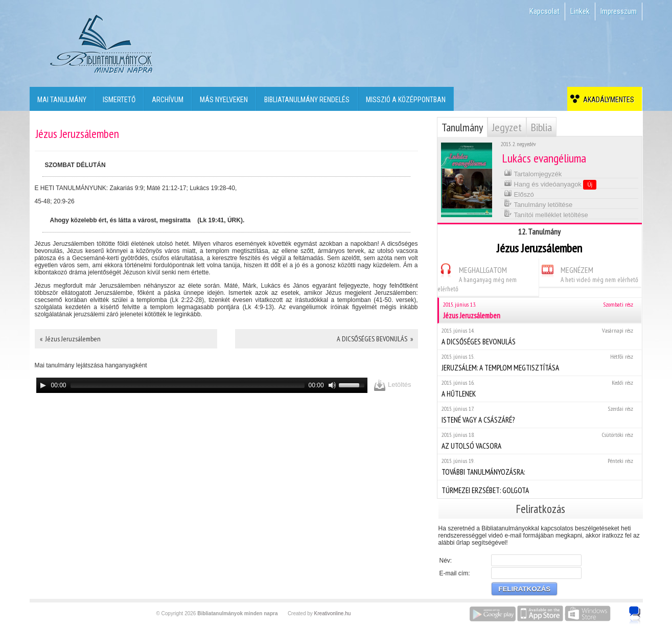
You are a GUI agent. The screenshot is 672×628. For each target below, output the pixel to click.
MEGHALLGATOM (477, 278)
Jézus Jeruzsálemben (540, 310)
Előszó (519, 193)
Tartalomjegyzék (533, 173)
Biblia (541, 127)
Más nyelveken (224, 100)
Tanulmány (462, 127)
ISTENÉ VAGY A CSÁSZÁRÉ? (539, 415)
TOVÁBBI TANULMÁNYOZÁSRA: (539, 467)
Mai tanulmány (62, 100)
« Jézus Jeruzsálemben (70, 339)
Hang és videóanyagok (550, 184)
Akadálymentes (607, 100)
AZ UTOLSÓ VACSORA (539, 441)
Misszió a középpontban (406, 100)
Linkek (580, 11)
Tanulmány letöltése (538, 204)
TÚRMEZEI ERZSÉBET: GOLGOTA (539, 489)
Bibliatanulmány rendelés (307, 100)
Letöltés (392, 385)
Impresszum (619, 11)
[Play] (43, 385)
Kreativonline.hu (333, 613)
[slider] (188, 385)
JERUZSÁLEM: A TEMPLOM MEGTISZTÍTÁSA (539, 363)
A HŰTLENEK (539, 389)
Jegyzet (507, 127)
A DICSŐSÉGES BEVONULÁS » (375, 339)
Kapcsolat (544, 11)
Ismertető (119, 100)
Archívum (168, 100)
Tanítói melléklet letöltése (546, 214)
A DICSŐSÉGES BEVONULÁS (539, 336)
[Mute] (332, 385)
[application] (202, 385)
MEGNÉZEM (589, 273)
